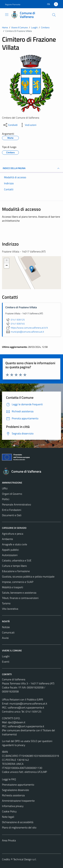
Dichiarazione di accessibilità (18, 822)
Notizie (6, 627)
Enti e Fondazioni (12, 510)
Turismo (6, 603)
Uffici (5, 488)
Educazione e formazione (16, 571)
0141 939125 (15, 320)
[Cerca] (54, 15)
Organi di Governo (12, 494)
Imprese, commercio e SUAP (18, 582)
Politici (6, 499)
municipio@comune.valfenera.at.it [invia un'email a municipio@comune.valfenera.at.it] (25, 332)
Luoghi (6, 656)
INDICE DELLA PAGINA (32, 168)
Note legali (8, 817)
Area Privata (9, 840)
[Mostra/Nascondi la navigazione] (7, 15)
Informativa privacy (13, 806)
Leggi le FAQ (9, 779)
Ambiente (7, 539)
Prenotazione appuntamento (18, 785)
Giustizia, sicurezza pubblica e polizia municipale (28, 576)
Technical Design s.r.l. (25, 859)
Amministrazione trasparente (18, 801)
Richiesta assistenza (13, 795)
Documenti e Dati (12, 515)
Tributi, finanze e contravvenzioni (20, 598)
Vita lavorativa (10, 609)
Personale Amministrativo (16, 504)
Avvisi (5, 638)
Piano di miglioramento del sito (19, 827)
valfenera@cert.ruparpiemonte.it (26, 708)
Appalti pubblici (10, 550)
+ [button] (7, 261)
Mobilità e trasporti (13, 587)
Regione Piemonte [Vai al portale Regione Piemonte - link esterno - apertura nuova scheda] (13, 4)
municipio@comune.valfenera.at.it (28, 703)
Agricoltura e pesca (13, 534)
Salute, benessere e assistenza (19, 593)
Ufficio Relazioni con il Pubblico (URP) (23, 699)
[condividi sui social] (10, 125)
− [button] (7, 266)
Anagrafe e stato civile (15, 544)
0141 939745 (15, 324)
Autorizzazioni (10, 555)
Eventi (6, 662)
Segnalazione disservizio (15, 790)
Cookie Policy (9, 811)
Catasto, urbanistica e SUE (17, 560)
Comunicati (8, 632)
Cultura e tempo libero (14, 566)
